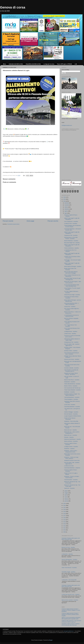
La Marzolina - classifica (67, 554)
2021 (65, 508)
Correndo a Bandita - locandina (71, 368)
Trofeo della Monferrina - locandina (72, 384)
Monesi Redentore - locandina (71, 241)
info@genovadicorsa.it (67, 125)
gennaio (67, 501)
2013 (65, 524)
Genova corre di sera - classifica (72, 359)
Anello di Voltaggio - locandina (71, 412)
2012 (65, 526)
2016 (65, 518)
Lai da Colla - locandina (70, 405)
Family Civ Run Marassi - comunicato (70, 419)
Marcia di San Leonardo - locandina (70, 600)
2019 (65, 512)
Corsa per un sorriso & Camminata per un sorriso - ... (72, 336)
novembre (67, 205)
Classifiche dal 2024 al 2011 (33, 64)
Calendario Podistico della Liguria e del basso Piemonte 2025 (71, 586)
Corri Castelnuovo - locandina (71, 221)
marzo (66, 497)
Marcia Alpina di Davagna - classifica (73, 266)
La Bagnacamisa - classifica (71, 331)
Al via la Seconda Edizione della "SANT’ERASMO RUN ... (72, 285)
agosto (66, 211)
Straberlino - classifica (69, 449)
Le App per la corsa (49, 64)
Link (76, 64)
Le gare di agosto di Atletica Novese (73, 416)
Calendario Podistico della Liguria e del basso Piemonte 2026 (71, 539)
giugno (66, 491)
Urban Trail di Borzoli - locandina (69, 568)
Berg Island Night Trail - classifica (72, 243)
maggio (66, 493)
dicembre (67, 203)
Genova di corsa (13, 7)
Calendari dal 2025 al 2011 (16, 64)
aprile (66, 495)
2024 (65, 201)
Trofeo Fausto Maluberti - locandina (72, 390)
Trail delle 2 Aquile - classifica (68, 572)
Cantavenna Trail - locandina (71, 235)
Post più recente (8, 221)
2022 (65, 506)
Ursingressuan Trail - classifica (71, 342)
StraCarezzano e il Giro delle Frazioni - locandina (71, 238)
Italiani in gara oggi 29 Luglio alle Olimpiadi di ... (72, 245)
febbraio (67, 499)
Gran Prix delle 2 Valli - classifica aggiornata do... (72, 345)
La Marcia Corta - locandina (71, 223)
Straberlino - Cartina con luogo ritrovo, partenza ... (71, 458)
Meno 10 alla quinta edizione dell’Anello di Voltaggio (71, 272)
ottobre (66, 207)
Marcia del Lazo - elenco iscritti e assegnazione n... (72, 433)
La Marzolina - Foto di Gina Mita (69, 580)
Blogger (51, 640)
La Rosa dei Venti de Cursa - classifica (71, 595)
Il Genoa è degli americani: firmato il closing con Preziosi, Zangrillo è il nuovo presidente (71, 610)
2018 (65, 514)
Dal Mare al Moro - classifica (71, 351)
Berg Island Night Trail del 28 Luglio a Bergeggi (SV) (72, 279)
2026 (65, 197)
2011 (65, 528)
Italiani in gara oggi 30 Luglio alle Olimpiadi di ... (72, 233)
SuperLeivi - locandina (69, 488)
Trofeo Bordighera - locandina (71, 399)
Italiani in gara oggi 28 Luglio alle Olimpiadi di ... (72, 254)
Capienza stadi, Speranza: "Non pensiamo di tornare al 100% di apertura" (71, 621)
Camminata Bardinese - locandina (72, 407)
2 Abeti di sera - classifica (70, 334)
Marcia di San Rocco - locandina (72, 380)
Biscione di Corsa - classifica (68, 547)
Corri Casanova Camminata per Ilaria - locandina (72, 353)
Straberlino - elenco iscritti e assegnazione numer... (71, 451)
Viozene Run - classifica (70, 307)
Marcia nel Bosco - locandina (71, 441)
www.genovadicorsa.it (69, 631)
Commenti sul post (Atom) (13, 224)
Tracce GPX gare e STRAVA (64, 64)
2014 (65, 522)
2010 (65, 530)
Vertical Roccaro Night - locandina (72, 295)
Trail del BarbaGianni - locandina (72, 397)
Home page (30, 221)
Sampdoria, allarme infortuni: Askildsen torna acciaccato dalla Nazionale (71, 624)
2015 (65, 520)
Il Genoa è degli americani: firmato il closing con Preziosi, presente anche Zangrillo (70, 614)
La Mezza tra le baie (69, 466)
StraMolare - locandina (70, 392)
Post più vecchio (53, 221)
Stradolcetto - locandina (70, 382)
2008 (65, 532)
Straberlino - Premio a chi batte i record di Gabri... (72, 477)
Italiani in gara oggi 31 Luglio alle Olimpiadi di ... (72, 219)
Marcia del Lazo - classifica (71, 430)
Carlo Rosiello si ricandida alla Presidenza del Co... (71, 371)
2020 (65, 510)
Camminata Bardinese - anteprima (72, 468)
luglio (66, 213)
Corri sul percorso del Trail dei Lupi (72, 388)
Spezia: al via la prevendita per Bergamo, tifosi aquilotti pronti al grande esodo (71, 618)
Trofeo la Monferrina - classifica (72, 248)
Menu (5, 64)
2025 (65, 199)
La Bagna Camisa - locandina (71, 447)
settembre (67, 209)
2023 (65, 503)
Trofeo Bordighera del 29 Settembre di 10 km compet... (73, 226)
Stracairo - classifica (69, 437)
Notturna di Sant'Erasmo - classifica (72, 439)
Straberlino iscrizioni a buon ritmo (72, 460)
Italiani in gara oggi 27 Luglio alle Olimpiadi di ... (72, 264)
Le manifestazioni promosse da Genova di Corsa (71, 316)
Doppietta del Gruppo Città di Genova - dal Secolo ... (71, 374)
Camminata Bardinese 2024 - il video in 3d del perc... (71, 304)
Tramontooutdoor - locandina (71, 480)
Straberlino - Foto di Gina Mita (71, 421)
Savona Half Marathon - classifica (69, 560)
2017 (65, 516)
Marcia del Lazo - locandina (71, 435)
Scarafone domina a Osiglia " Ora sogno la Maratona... (72, 395)
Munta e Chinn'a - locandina (71, 386)
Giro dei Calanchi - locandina (71, 414)
